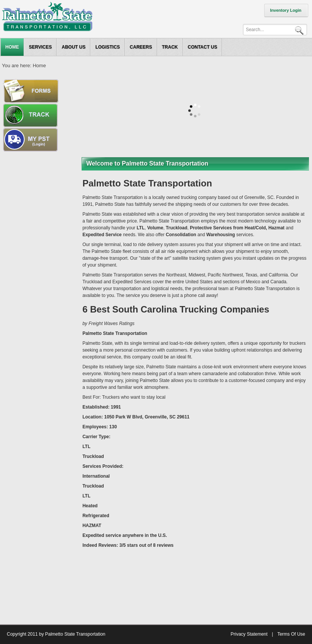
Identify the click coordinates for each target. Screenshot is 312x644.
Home (39, 66)
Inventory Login (286, 10)
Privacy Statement (249, 634)
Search (301, 30)
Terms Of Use (291, 634)
